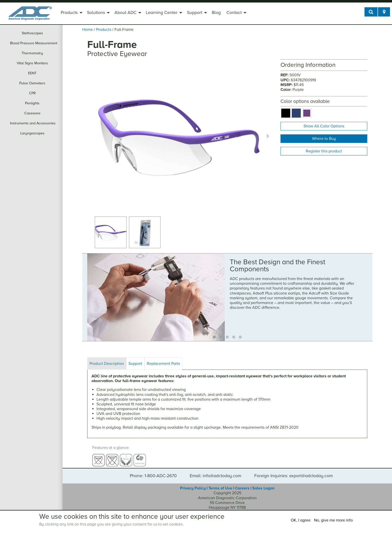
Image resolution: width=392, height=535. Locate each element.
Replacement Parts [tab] (163, 364)
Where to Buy (324, 139)
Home (87, 30)
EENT (32, 73)
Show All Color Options (324, 126)
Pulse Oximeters (32, 83)
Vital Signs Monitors (32, 63)
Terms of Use (220, 483)
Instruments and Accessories (33, 123)
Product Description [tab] (107, 364)
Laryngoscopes (32, 133)
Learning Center (162, 13)
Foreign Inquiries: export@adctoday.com (293, 471)
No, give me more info (333, 520)
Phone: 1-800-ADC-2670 (153, 471)
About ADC (125, 13)
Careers (242, 483)
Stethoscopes (32, 33)
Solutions (96, 13)
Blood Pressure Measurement (34, 43)
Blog (216, 13)
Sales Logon (263, 483)
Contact (234, 13)
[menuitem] (71, 13)
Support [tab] (135, 364)
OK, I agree (301, 520)
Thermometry (32, 53)
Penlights (32, 103)
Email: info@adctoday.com (215, 471)
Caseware (32, 113)
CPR (32, 93)
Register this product (324, 151)
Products (69, 13)
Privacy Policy (193, 483)
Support (195, 13)
